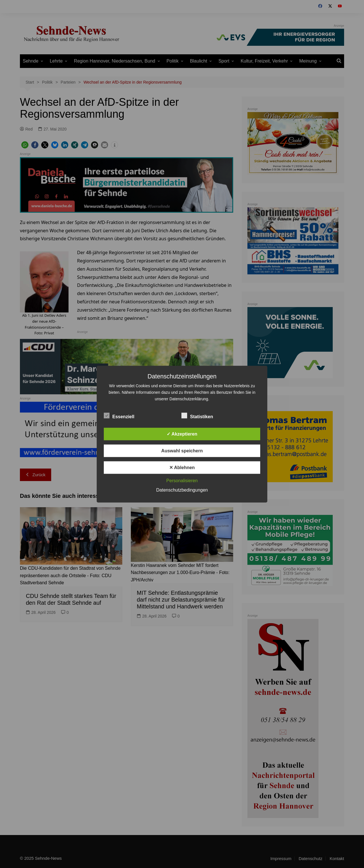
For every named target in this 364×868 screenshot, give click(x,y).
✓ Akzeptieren (182, 434)
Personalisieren (182, 480)
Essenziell (119, 415)
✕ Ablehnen (182, 467)
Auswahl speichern (182, 450)
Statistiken (197, 415)
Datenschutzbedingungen (182, 490)
